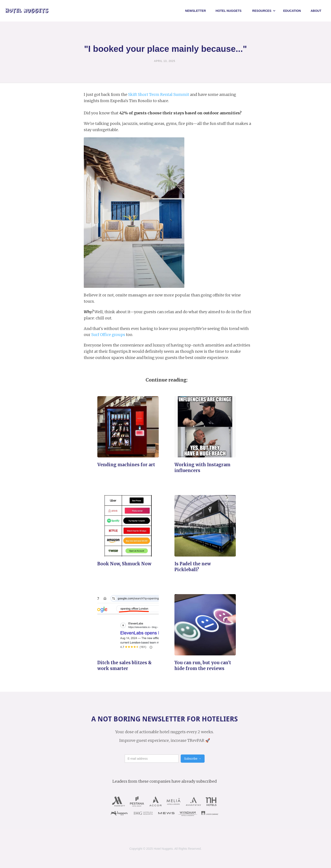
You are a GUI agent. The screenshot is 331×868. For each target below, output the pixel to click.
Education (292, 11)
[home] (27, 11)
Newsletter (196, 11)
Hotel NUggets (228, 11)
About (316, 11)
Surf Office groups (108, 335)
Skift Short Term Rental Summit (159, 94)
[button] (264, 11)
